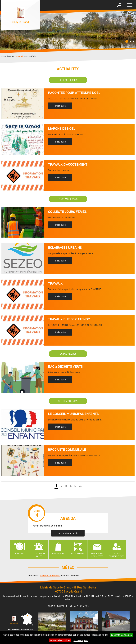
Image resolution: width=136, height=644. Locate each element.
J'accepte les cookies (121, 635)
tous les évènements (68, 533)
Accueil (19, 56)
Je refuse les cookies (60, 640)
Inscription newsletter (97, 555)
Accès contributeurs (117, 555)
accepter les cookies (50, 575)
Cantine (19, 553)
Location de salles (39, 555)
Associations (78, 553)
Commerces (58, 553)
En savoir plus (81, 640)
